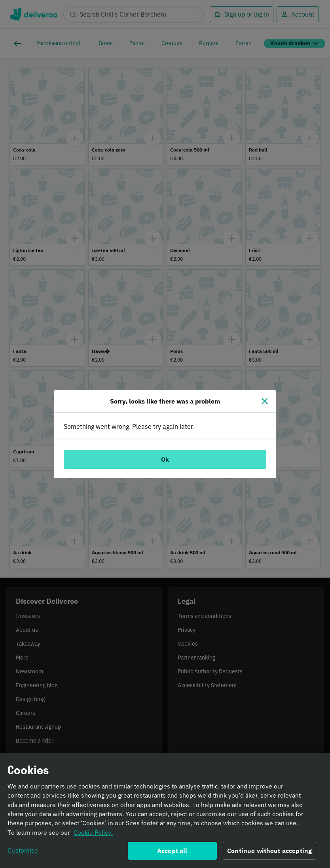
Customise (23, 853)
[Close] (265, 401)
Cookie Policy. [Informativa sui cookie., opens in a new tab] (93, 835)
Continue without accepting (269, 853)
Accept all (172, 853)
